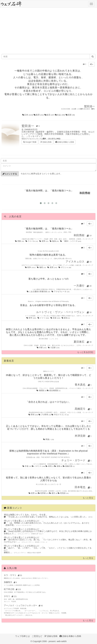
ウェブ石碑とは (22, 636)
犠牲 (42, 267)
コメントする (10, 174)
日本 (28, 115)
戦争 (30, 267)
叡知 (66, 318)
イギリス (39, 466)
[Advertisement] (49, 32)
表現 (50, 466)
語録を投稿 (46, 142)
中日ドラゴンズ (60, 415)
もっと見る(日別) (85, 352)
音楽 (55, 318)
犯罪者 (44, 493)
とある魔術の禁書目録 (39, 292)
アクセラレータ (61, 292)
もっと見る (88, 498)
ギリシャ (65, 267)
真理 (39, 115)
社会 (60, 115)
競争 (44, 241)
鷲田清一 (31, 126)
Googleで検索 (30, 142)
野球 (33, 415)
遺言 (53, 493)
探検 (58, 466)
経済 (50, 115)
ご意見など (37, 636)
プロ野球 (45, 415)
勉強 (54, 241)
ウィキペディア (35, 136)
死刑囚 (63, 493)
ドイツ (43, 318)
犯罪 (33, 493)
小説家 (54, 348)
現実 (70, 115)
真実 (52, 267)
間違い (49, 439)
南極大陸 (69, 466)
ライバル (32, 241)
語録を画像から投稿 (65, 142)
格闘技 (42, 390)
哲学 (31, 318)
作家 (42, 348)
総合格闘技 (54, 390)
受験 (20, 241)
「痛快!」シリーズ (71, 241)
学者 (27, 466)
